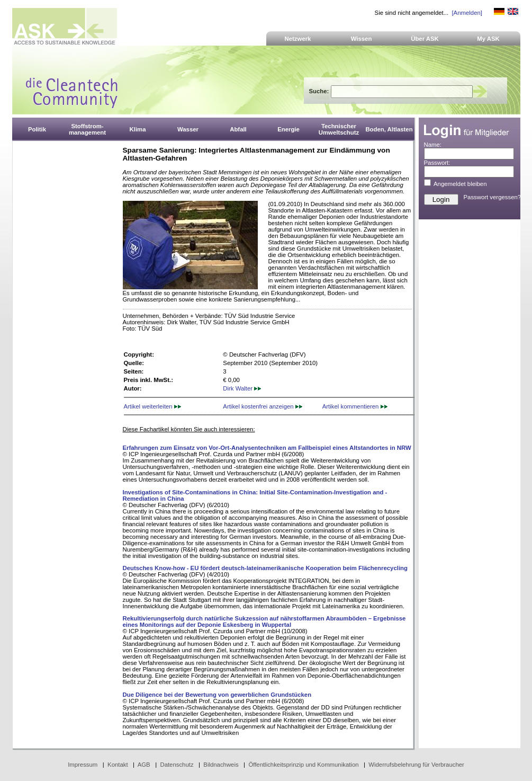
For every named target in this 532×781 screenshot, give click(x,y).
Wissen (362, 39)
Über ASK (425, 39)
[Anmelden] (467, 13)
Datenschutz (177, 765)
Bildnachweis (221, 765)
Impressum (83, 765)
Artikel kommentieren (355, 406)
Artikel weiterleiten (152, 406)
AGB (144, 765)
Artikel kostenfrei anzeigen (262, 406)
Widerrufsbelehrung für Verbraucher (416, 765)
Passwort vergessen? (493, 197)
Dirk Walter (242, 388)
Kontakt (118, 765)
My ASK (488, 39)
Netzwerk (298, 39)
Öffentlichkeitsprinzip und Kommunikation (303, 765)
